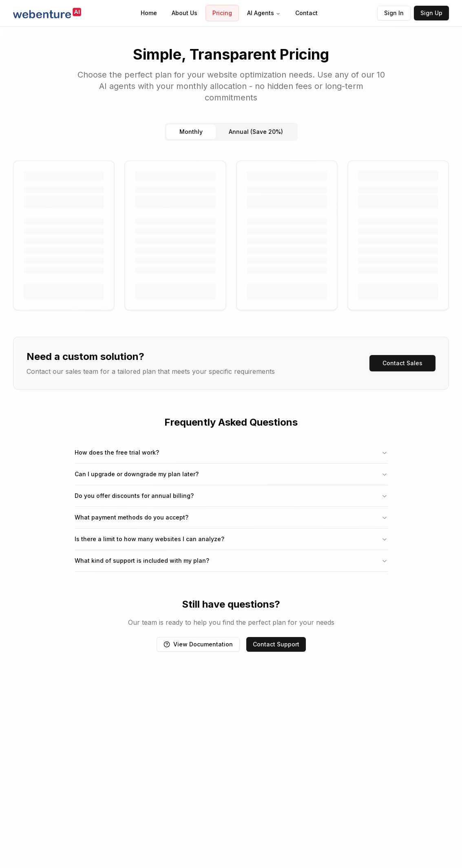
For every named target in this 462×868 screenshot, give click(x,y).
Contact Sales (402, 363)
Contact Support (276, 644)
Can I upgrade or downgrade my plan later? (231, 474)
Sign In (394, 13)
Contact (306, 13)
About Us (185, 13)
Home (149, 13)
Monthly (191, 132)
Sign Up (431, 13)
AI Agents (264, 13)
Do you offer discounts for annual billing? (231, 496)
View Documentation (198, 644)
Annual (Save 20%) (256, 132)
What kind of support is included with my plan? (231, 561)
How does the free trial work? (231, 452)
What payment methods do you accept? (231, 517)
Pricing (222, 13)
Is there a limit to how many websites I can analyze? (231, 539)
